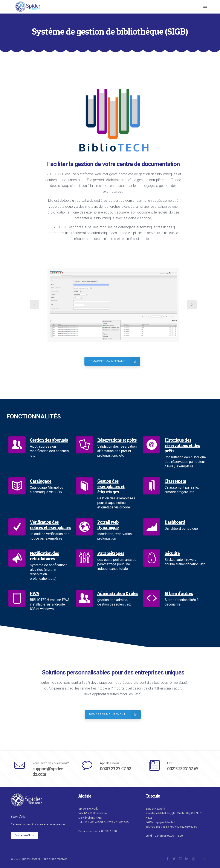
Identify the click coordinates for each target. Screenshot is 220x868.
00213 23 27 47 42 (115, 769)
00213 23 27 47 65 (183, 769)
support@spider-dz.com (48, 772)
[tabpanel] (113, 305)
